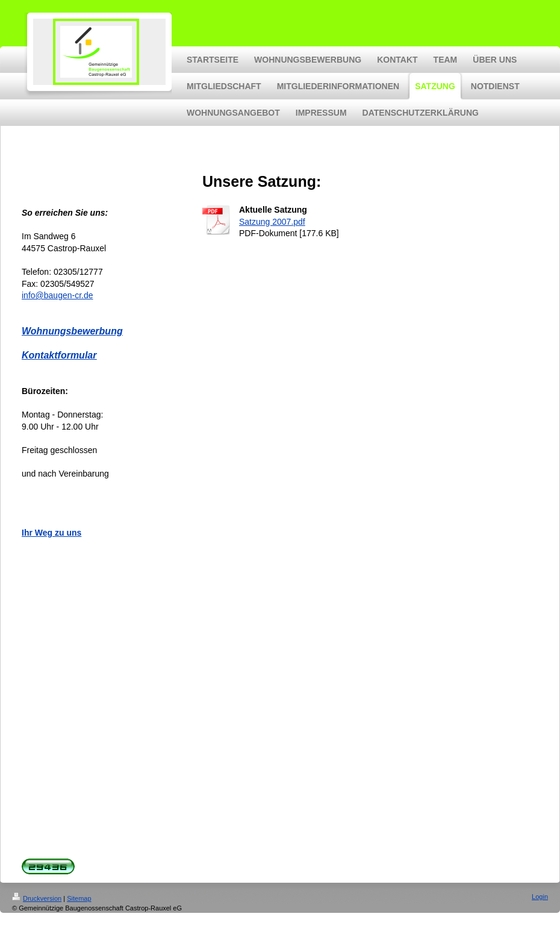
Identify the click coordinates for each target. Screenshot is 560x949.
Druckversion (37, 898)
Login (540, 897)
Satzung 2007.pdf (272, 222)
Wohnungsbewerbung (72, 331)
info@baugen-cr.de (58, 295)
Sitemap (79, 898)
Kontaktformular (59, 355)
